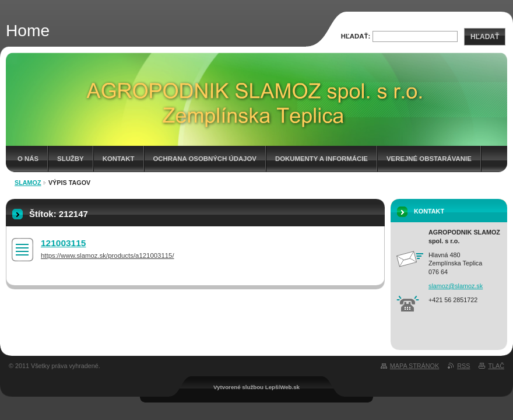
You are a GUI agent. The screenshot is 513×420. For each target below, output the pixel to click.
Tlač (496, 366)
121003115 (63, 243)
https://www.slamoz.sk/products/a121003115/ (108, 256)
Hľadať (485, 37)
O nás (28, 159)
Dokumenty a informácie (321, 159)
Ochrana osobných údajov (205, 159)
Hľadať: (356, 36)
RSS (463, 366)
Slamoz (28, 183)
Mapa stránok (414, 366)
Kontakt (119, 159)
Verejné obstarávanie (429, 159)
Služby (71, 159)
